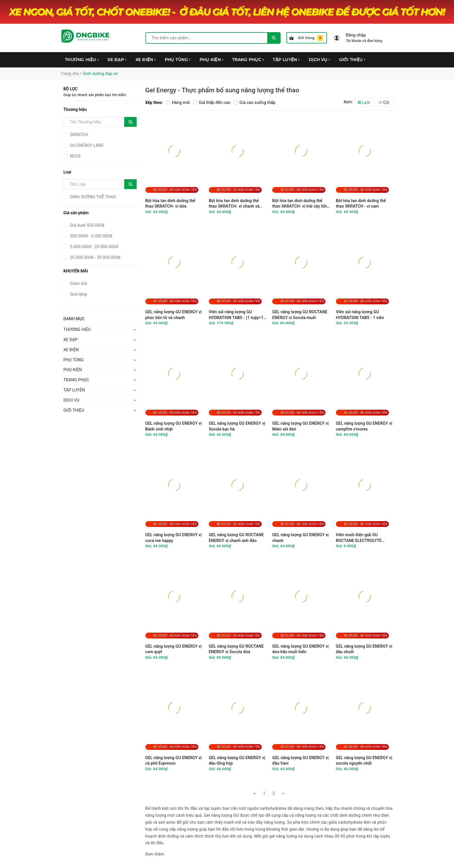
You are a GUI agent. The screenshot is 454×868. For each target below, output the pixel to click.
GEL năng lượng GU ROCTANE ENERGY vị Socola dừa (236, 649)
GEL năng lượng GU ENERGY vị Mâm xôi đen (300, 426)
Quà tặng (78, 294)
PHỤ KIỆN (212, 60)
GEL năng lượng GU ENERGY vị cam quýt (174, 649)
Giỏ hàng (306, 38)
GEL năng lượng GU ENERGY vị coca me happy (174, 538)
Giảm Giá (78, 283)
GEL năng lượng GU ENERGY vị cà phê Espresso (174, 761)
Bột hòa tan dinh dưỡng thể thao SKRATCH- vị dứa (170, 204)
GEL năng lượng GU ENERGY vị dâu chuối (364, 649)
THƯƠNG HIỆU (82, 60)
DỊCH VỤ (320, 60)
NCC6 (75, 156)
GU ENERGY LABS (86, 145)
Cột (384, 102)
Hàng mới (178, 102)
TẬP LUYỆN (286, 60)
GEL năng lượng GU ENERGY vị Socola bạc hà (237, 426)
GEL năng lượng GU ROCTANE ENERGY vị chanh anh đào (236, 538)
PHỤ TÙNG (178, 60)
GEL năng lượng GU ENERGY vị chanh (300, 538)
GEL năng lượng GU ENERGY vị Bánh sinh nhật (174, 426)
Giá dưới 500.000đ (87, 225)
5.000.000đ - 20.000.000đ (94, 247)
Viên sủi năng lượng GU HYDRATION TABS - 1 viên (360, 315)
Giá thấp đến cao (212, 102)
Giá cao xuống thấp (254, 102)
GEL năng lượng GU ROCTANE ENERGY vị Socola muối (300, 315)
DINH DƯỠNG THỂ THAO (93, 197)
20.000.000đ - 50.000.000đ (95, 257)
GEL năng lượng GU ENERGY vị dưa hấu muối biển (300, 649)
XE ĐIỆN (146, 60)
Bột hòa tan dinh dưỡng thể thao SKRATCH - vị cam (361, 204)
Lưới (364, 102)
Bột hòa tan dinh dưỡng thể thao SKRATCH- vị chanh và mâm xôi (234, 204)
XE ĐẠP (117, 60)
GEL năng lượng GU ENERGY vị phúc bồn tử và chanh (174, 315)
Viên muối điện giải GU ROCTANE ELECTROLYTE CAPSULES (359, 538)
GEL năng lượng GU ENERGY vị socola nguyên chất (364, 761)
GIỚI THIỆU (352, 60)
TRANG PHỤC (248, 60)
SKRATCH (79, 135)
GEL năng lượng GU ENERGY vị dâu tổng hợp (237, 761)
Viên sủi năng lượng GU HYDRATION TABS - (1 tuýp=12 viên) (237, 315)
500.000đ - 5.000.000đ (91, 236)
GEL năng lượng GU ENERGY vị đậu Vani (300, 761)
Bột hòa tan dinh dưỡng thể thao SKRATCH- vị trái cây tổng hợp (301, 204)
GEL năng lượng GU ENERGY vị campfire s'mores (364, 426)
